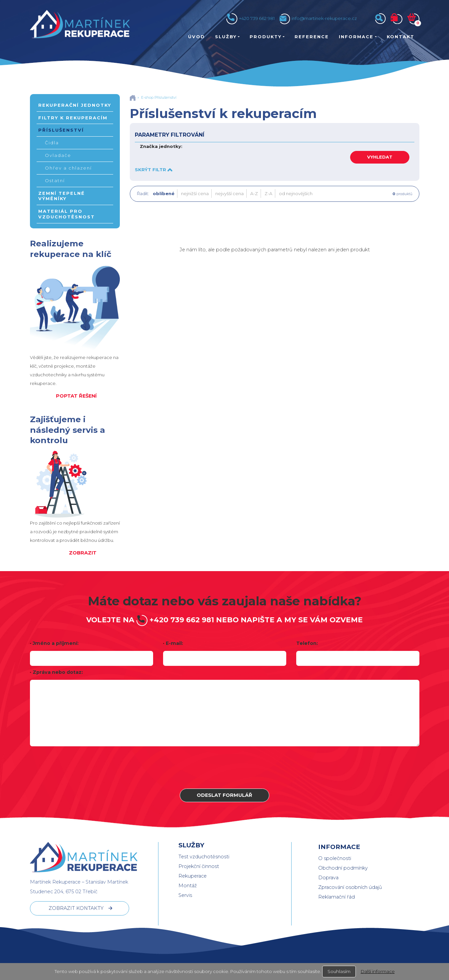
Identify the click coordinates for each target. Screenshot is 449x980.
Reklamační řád (337, 897)
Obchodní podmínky (343, 868)
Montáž (188, 886)
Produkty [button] (266, 37)
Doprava (328, 878)
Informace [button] (356, 37)
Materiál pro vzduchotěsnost (67, 214)
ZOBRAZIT (83, 553)
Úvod (197, 37)
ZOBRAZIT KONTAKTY (76, 908)
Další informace (378, 971)
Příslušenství (61, 130)
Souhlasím (339, 971)
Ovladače (58, 155)
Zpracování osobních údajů (350, 887)
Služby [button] (226, 37)
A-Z (254, 193)
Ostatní (55, 181)
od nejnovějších (296, 193)
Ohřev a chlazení (68, 168)
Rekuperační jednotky (75, 105)
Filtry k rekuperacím (73, 118)
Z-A (268, 193)
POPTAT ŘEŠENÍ (76, 396)
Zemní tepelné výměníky (62, 196)
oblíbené (164, 193)
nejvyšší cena (229, 193)
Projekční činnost (199, 866)
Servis (185, 895)
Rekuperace (193, 876)
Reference (312, 37)
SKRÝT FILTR (154, 170)
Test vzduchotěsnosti (204, 857)
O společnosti (335, 858)
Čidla (52, 143)
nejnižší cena (195, 193)
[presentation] (225, 767)
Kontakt (401, 37)
